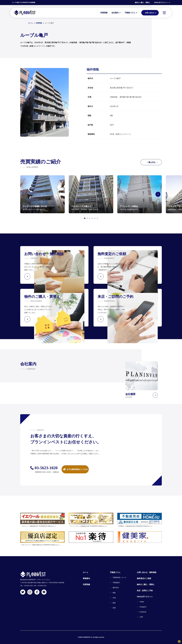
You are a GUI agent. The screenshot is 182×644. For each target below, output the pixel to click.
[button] (85, 218)
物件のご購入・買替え (142, 3)
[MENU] (164, 13)
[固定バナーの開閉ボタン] (179, 641)
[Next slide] (162, 194)
